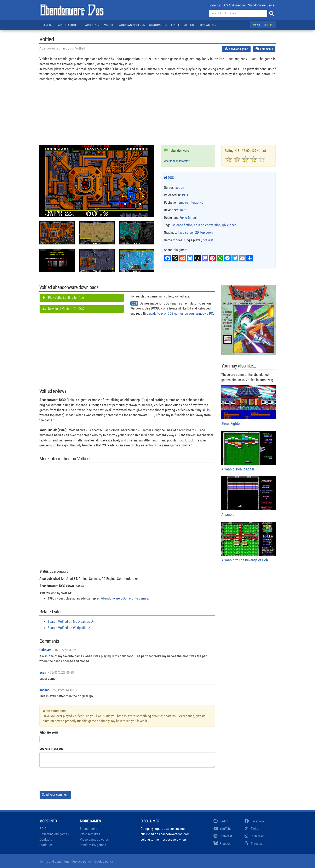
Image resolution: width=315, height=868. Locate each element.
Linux (175, 25)
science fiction (182, 225)
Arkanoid (249, 496)
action (67, 48)
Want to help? (263, 25)
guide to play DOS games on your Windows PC (181, 313)
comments (264, 49)
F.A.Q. (43, 829)
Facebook (254, 821)
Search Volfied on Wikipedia (67, 628)
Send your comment (55, 795)
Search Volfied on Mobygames (69, 621)
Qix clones (229, 225)
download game (236, 49)
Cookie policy (104, 861)
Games (48, 25)
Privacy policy (82, 861)
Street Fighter (249, 406)
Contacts (46, 839)
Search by (91, 25)
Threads (253, 844)
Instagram (255, 836)
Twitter (253, 829)
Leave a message (51, 748)
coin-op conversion (207, 225)
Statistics (46, 845)
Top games (207, 25)
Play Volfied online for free (63, 298)
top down (207, 232)
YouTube (222, 829)
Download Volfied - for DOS (63, 309)
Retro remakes (90, 834)
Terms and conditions (54, 861)
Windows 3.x (158, 25)
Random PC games (93, 845)
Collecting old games (54, 834)
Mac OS (189, 25)
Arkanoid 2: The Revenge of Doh (249, 542)
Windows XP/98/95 (132, 25)
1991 (185, 195)
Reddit (221, 821)
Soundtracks (88, 829)
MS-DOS (109, 25)
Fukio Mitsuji (188, 218)
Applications (68, 25)
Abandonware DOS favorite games (125, 598)
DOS (169, 178)
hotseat (208, 240)
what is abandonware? (177, 161)
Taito (183, 210)
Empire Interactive (191, 202)
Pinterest (223, 836)
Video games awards (94, 839)
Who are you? (49, 732)
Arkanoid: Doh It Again (249, 451)
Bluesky (222, 844)
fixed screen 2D (188, 232)
